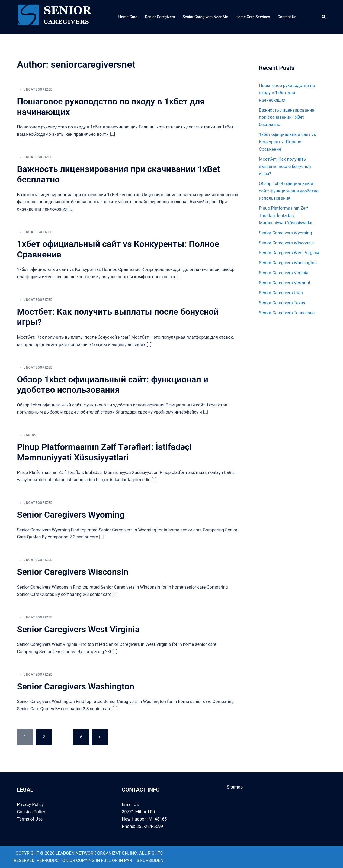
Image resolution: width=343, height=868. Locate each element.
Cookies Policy (31, 812)
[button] (324, 17)
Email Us (130, 804)
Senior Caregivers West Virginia (78, 629)
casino (30, 435)
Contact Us (287, 17)
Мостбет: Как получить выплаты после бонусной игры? (285, 167)
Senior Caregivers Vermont (285, 283)
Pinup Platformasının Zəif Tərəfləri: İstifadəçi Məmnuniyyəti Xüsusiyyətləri (105, 452)
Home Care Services (253, 17)
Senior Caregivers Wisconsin (73, 572)
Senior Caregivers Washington (76, 686)
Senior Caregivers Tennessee (287, 313)
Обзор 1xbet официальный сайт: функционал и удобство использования (113, 385)
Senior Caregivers (160, 17)
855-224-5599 (149, 826)
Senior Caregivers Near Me (205, 17)
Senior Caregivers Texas (282, 303)
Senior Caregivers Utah (281, 293)
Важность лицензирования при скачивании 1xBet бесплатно (287, 117)
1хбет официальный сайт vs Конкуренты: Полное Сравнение (287, 142)
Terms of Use (30, 819)
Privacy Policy (31, 804)
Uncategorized (38, 89)
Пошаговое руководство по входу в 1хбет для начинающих (287, 93)
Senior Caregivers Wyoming (71, 515)
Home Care (128, 17)
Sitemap (235, 787)
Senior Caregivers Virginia (284, 273)
